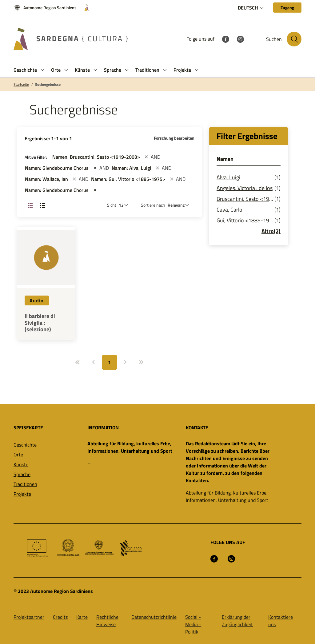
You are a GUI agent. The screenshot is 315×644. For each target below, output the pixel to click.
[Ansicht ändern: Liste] (42, 205)
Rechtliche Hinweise (107, 621)
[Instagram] (240, 39)
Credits (60, 617)
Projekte (22, 494)
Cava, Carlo (229, 210)
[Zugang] (287, 8)
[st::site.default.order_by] (180, 205)
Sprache (22, 474)
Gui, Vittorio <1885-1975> (245, 220)
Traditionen (25, 484)
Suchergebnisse (48, 85)
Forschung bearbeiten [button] (174, 138)
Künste (21, 464)
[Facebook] (225, 39)
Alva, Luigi (228, 177)
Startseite (21, 85)
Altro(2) (271, 231)
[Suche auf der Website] (294, 39)
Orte (18, 455)
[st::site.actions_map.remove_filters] (146, 157)
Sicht (112, 205)
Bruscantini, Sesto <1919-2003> (245, 199)
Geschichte (25, 445)
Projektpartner (29, 617)
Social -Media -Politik (193, 624)
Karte (82, 617)
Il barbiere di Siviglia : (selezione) (40, 323)
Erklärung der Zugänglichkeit (237, 621)
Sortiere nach (153, 205)
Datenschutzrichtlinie (154, 617)
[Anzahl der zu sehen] (125, 205)
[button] (42, 70)
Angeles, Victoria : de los (245, 188)
